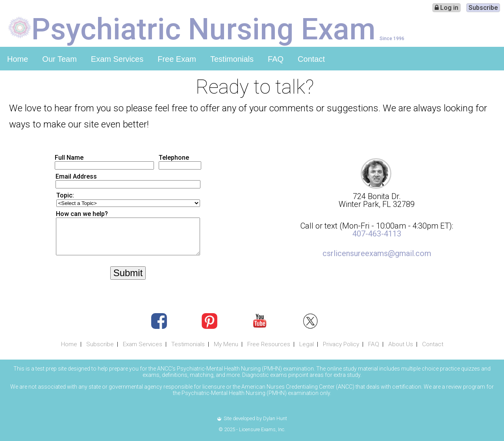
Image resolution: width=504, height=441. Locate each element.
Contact (311, 59)
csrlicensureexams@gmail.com (377, 253)
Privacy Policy (341, 344)
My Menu (226, 344)
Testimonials (232, 59)
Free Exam (177, 59)
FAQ (276, 59)
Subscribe (483, 8)
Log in (447, 8)
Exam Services (117, 59)
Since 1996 (392, 38)
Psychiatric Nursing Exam (204, 28)
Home (18, 59)
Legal (307, 344)
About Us (401, 344)
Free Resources (269, 344)
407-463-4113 (377, 234)
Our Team (59, 59)
